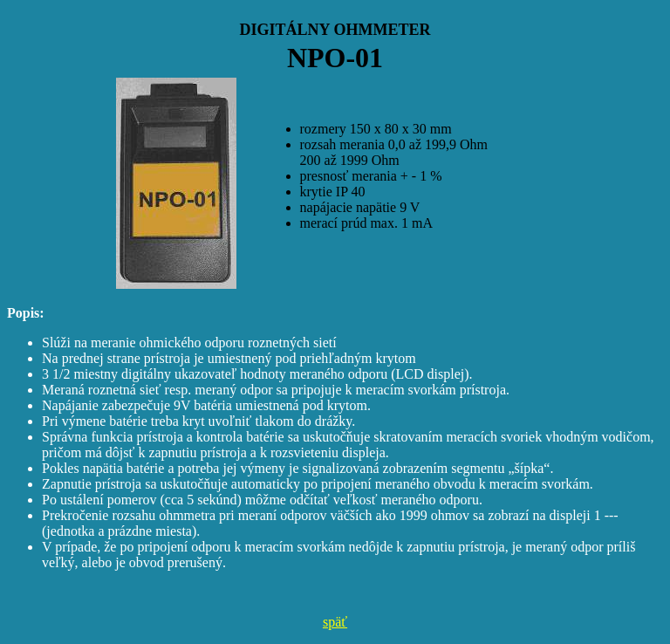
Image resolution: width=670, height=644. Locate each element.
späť (335, 622)
